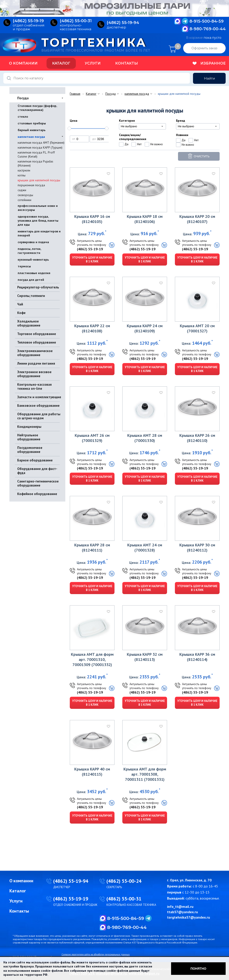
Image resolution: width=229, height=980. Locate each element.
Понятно (198, 969)
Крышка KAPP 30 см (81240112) (197, 547)
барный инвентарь (32, 130)
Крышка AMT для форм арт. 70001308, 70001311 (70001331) (145, 774)
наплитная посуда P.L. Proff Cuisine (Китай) (36, 154)
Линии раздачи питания (36, 363)
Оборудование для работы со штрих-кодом (39, 416)
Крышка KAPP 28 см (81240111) (92, 547)
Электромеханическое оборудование (35, 353)
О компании (23, 63)
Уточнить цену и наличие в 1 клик (92, 260)
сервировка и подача (33, 242)
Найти (209, 78)
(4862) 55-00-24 (124, 881)
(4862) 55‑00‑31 (76, 21)
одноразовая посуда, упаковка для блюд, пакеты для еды (38, 221)
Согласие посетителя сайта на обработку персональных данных (96, 954)
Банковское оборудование (38, 406)
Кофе (21, 313)
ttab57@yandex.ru (182, 912)
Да (126, 144)
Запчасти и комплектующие (39, 397)
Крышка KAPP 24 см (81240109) (145, 328)
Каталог (61, 63)
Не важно (157, 144)
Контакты (127, 63)
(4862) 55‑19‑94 (123, 23)
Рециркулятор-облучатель (38, 287)
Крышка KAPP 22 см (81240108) (92, 328)
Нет (139, 144)
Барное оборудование (35, 460)
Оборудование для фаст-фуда (37, 471)
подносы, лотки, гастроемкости (29, 251)
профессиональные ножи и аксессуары (38, 208)
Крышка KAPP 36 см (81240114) (197, 657)
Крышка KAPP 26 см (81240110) (197, 438)
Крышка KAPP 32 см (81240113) (145, 657)
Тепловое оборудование (37, 342)
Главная (75, 94)
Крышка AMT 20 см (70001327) (197, 328)
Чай (20, 304)
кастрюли (24, 170)
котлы (22, 175)
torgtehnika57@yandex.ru (189, 917)
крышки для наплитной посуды (39, 180)
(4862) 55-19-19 (90, 249)
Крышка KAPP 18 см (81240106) (145, 219)
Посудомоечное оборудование (30, 450)
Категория (127, 121)
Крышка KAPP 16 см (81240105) (92, 219)
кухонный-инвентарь (33, 260)
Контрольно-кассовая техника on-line (34, 386)
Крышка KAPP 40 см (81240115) (92, 772)
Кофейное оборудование (37, 494)
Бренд (180, 121)
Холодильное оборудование (29, 323)
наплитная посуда (31, 137)
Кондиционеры (29, 427)
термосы (24, 266)
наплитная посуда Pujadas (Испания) (35, 163)
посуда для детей (31, 280)
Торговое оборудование (37, 334)
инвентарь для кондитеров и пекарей (39, 233)
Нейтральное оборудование (29, 437)
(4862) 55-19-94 (71, 881)
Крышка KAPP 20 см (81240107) (197, 219)
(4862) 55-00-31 (124, 899)
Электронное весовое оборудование (34, 374)
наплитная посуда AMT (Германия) (41, 143)
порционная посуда (31, 185)
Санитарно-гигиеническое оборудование (38, 483)
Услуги (93, 63)
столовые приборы (32, 123)
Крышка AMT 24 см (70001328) (145, 547)
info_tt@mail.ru (180, 906)
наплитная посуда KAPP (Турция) (40, 147)
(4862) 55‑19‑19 (28, 21)
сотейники (24, 200)
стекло (23, 117)
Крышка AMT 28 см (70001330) (145, 438)
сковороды (25, 195)
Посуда (23, 98)
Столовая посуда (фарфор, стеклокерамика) (37, 108)
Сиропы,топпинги (31, 296)
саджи (22, 190)
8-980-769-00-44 (208, 29)
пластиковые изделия (34, 273)
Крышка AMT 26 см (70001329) (92, 438)
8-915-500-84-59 (207, 21)
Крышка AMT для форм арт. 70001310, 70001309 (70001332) (92, 659)
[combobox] (142, 126)
